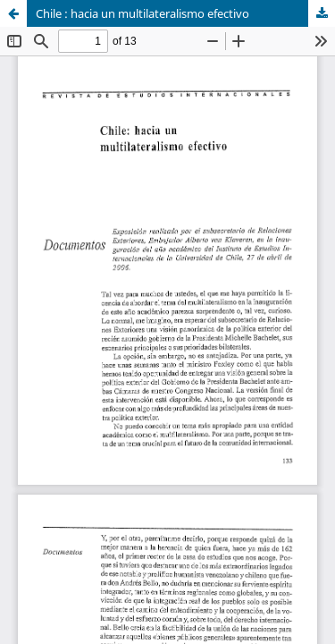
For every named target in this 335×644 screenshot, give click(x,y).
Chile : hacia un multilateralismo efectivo (142, 13)
